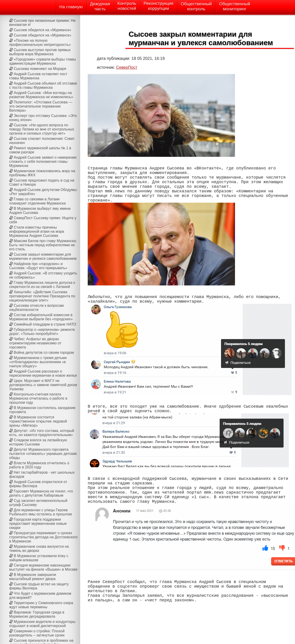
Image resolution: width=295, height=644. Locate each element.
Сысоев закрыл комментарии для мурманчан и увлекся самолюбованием (43, 256)
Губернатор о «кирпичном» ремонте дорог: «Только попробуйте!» (42, 332)
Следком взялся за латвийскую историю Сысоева (38, 442)
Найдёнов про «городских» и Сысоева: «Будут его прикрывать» (38, 266)
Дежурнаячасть (100, 6)
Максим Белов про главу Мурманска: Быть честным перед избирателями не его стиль (43, 245)
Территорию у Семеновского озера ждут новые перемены (41, 605)
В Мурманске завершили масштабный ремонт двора (33, 577)
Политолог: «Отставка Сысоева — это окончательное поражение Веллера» (41, 106)
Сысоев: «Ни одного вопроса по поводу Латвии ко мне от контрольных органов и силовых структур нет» (42, 129)
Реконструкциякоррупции (158, 6)
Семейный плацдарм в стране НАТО (45, 324)
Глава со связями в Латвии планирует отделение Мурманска (37, 201)
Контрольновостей (127, 6)
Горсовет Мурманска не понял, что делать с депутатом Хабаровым (41, 493)
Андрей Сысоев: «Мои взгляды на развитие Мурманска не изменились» (41, 95)
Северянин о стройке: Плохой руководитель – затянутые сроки (37, 633)
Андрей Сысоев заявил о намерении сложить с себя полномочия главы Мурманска (43, 162)
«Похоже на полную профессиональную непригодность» (40, 43)
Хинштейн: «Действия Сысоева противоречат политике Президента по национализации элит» (42, 296)
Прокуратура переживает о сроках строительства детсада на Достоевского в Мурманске (43, 537)
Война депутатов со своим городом (44, 352)
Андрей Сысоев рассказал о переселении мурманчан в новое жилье (43, 373)
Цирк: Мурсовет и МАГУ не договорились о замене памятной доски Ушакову (43, 385)
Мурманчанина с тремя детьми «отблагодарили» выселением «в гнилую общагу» (38, 362)
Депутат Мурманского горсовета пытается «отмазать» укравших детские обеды (43, 454)
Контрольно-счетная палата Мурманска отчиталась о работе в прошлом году (38, 398)
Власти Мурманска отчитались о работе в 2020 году (39, 465)
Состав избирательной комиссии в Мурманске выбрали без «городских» (41, 317)
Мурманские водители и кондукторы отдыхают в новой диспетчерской (42, 624)
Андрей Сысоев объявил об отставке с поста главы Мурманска (43, 85)
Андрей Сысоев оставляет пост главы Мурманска (38, 76)
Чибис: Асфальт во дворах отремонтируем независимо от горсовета (35, 343)
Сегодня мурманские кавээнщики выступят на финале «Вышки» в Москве (43, 567)
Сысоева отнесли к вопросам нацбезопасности (36, 308)
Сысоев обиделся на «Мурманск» (42, 30)
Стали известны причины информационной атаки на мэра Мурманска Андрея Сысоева (37, 231)
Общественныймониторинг (235, 6)
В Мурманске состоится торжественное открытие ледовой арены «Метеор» (38, 421)
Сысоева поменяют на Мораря (40, 69)
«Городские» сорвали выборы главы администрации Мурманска (42, 61)
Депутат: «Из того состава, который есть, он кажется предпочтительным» (42, 433)
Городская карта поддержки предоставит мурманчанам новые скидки (38, 524)
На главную (71, 7)
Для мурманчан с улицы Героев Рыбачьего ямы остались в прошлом (40, 512)
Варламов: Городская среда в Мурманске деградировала (37, 614)
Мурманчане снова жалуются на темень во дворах (39, 549)
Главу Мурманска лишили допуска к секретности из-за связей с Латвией (42, 285)
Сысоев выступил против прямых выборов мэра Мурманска (40, 52)
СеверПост (127, 67)
